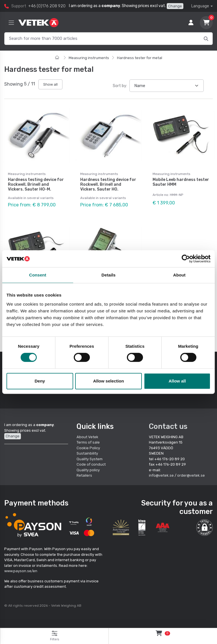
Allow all (177, 381)
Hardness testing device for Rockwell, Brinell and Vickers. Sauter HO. (108, 184)
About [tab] (179, 275)
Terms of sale (88, 442)
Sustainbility (88, 453)
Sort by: (120, 86)
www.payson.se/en (21, 571)
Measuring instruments (89, 58)
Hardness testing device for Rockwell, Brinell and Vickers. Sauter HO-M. (36, 184)
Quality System (90, 459)
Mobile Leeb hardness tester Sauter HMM (181, 182)
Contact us (168, 426)
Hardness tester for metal (140, 58)
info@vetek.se (161, 475)
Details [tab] (108, 275)
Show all (50, 84)
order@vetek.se (191, 475)
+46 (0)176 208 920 (47, 6)
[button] (205, 527)
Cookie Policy (88, 448)
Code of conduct (91, 464)
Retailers (84, 475)
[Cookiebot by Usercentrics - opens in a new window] (186, 259)
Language (200, 6)
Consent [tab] (38, 275)
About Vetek (87, 437)
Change (175, 6)
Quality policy (88, 470)
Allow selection (108, 381)
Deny (40, 381)
